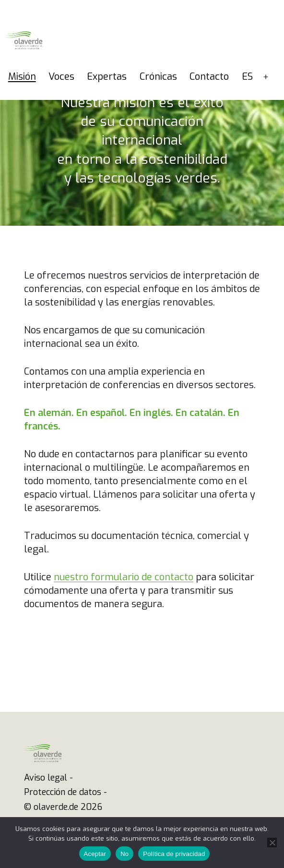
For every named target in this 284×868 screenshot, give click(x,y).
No (124, 854)
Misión (22, 77)
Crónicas (158, 77)
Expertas (107, 77)
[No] (272, 843)
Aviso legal (46, 778)
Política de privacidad (174, 854)
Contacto (209, 77)
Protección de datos (63, 792)
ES (247, 77)
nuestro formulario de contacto (124, 577)
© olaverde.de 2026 (63, 807)
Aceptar (95, 854)
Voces (61, 77)
